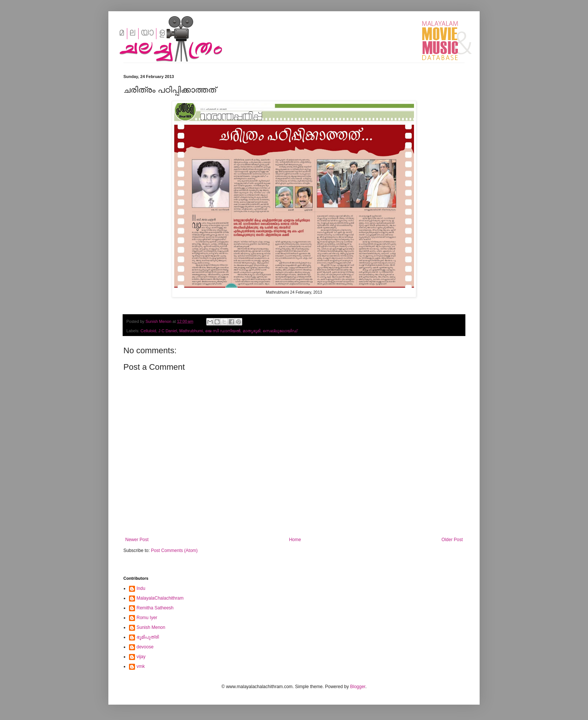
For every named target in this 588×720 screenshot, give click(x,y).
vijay (141, 657)
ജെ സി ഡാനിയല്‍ (223, 331)
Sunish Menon (151, 627)
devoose (145, 647)
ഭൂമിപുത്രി (148, 637)
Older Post (452, 540)
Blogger (358, 687)
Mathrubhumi (191, 331)
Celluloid (148, 331)
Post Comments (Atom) (174, 550)
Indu (141, 588)
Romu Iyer (147, 618)
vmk (141, 666)
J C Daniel (168, 331)
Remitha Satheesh (155, 608)
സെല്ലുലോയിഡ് (280, 331)
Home (295, 540)
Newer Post (137, 540)
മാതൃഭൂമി (252, 331)
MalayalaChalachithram (160, 598)
